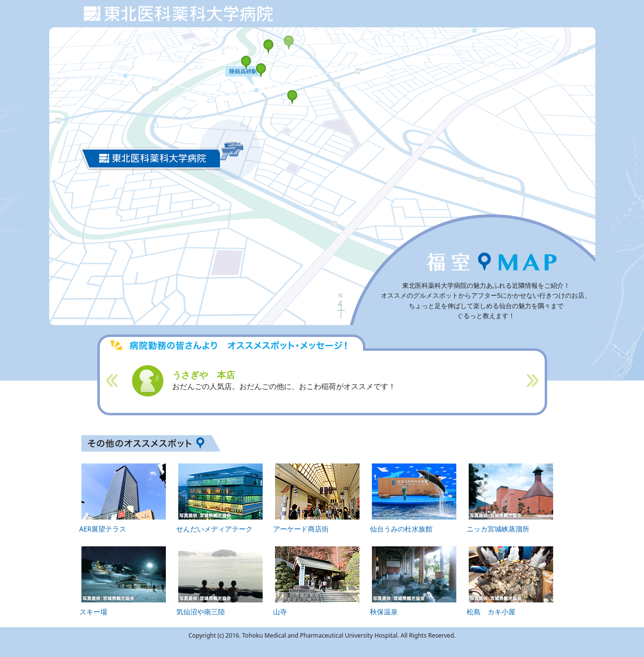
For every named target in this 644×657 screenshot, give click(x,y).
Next (532, 381)
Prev (113, 381)
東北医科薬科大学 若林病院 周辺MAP (178, 12)
